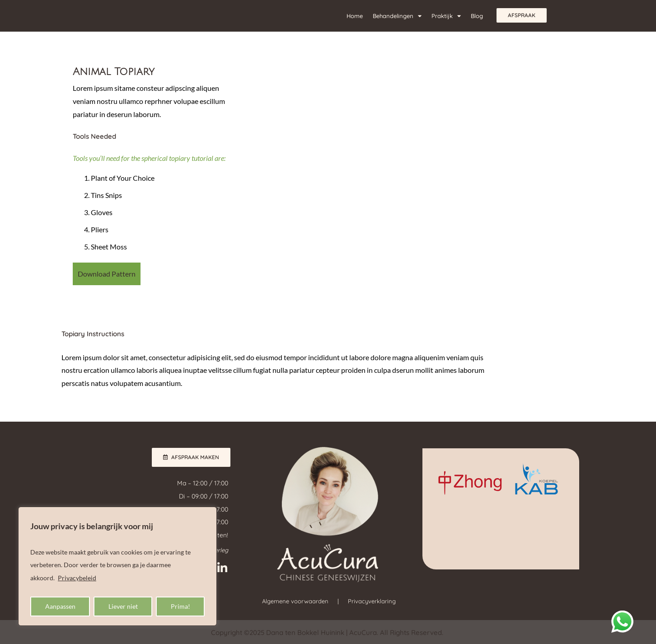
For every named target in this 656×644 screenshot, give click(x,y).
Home (355, 16)
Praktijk (446, 16)
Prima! (180, 606)
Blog (477, 16)
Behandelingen (397, 16)
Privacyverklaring (372, 601)
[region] (117, 566)
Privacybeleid (77, 578)
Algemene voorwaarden (295, 601)
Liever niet (123, 606)
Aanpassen (60, 606)
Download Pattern (107, 274)
